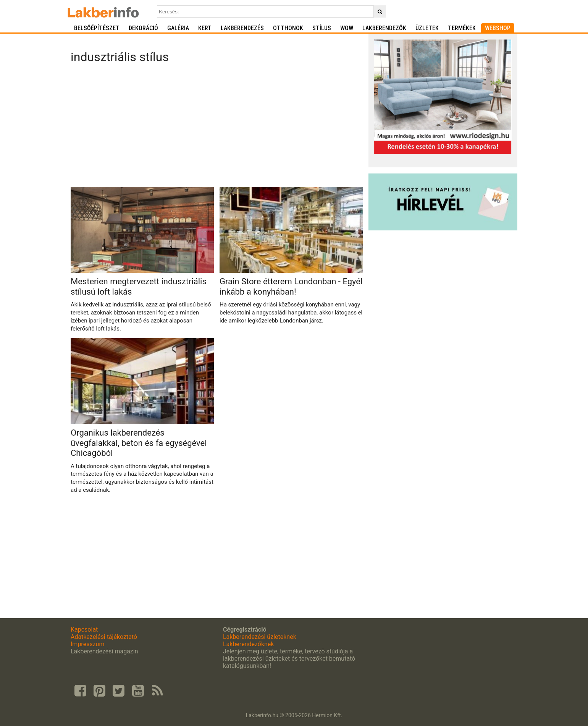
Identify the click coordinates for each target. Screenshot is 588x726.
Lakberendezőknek (248, 644)
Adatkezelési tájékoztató (104, 637)
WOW (347, 28)
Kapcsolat (84, 630)
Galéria (178, 28)
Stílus (322, 28)
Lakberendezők (384, 28)
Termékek (462, 28)
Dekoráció (143, 28)
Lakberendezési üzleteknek (260, 637)
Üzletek (427, 28)
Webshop (498, 28)
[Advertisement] (217, 128)
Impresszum (87, 644)
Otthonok (288, 28)
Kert (205, 28)
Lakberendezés (242, 28)
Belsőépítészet (97, 28)
